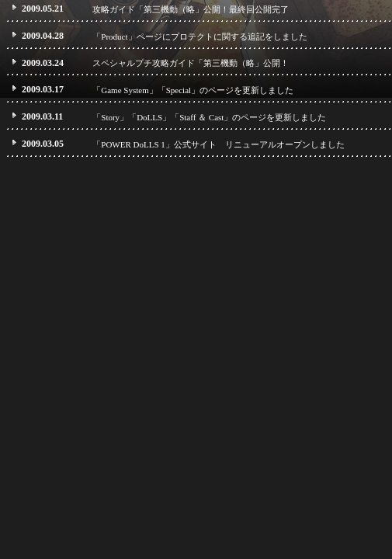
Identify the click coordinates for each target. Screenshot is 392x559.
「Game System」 (125, 90)
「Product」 (114, 36)
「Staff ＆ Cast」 (201, 117)
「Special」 (179, 90)
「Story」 (110, 117)
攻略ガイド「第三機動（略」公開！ (161, 9)
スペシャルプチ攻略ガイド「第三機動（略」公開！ (191, 63)
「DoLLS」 (149, 117)
